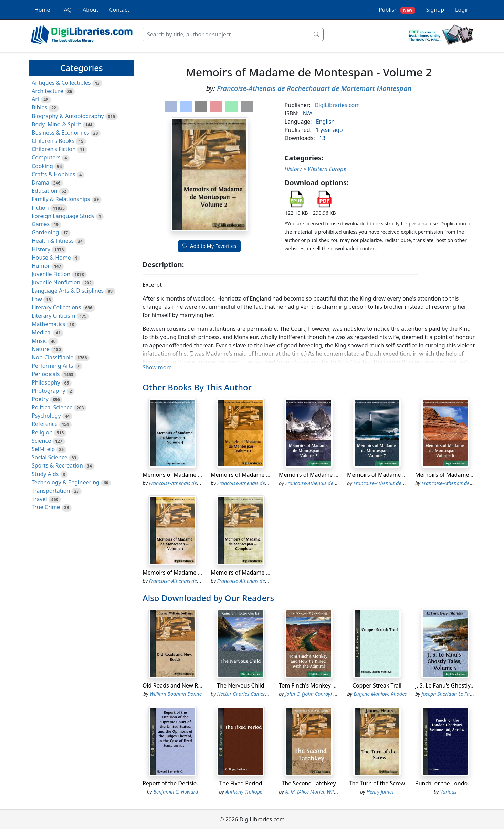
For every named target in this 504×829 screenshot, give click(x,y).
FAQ (66, 10)
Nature (41, 349)
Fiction (40, 208)
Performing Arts (52, 366)
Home (42, 10)
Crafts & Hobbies (53, 174)
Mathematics (48, 324)
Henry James (380, 792)
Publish (397, 10)
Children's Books (53, 141)
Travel (39, 499)
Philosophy (46, 382)
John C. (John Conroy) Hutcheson (321, 694)
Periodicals (46, 374)
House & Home (51, 258)
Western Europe (327, 169)
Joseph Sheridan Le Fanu (449, 694)
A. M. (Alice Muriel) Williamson (318, 792)
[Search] (226, 34)
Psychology (46, 416)
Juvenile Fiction (51, 274)
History (41, 249)
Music (39, 341)
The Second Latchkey (309, 783)
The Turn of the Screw (377, 783)
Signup (435, 10)
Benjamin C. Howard (176, 792)
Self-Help (43, 449)
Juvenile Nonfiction (56, 282)
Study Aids (45, 474)
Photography (49, 391)
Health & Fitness (53, 241)
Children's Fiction (54, 149)
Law (37, 299)
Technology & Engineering (66, 482)
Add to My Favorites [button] (209, 246)
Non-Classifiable (52, 357)
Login (462, 10)
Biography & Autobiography (68, 116)
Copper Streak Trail (377, 685)
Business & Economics (60, 133)
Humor (41, 266)
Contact (119, 10)
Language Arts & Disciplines (68, 291)
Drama (40, 182)
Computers (46, 157)
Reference (45, 424)
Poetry (40, 399)
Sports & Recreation (57, 465)
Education (45, 191)
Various (448, 792)
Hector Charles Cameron (244, 694)
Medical (42, 332)
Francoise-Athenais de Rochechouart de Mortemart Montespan (314, 88)
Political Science (52, 407)
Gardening (45, 232)
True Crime (46, 507)
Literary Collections (56, 307)
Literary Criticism (54, 316)
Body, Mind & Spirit (56, 124)
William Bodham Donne (176, 694)
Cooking (42, 166)
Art (36, 99)
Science (41, 441)
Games (41, 224)
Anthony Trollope (244, 792)
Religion (42, 432)
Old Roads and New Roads (176, 685)
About (90, 10)
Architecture (48, 91)
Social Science (50, 457)
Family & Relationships (61, 199)
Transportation (51, 491)
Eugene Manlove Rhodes (380, 694)
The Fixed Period (241, 783)
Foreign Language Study (63, 216)
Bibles (39, 107)
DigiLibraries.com (337, 105)
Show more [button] (157, 367)
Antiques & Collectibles (61, 83)
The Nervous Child (240, 685)
